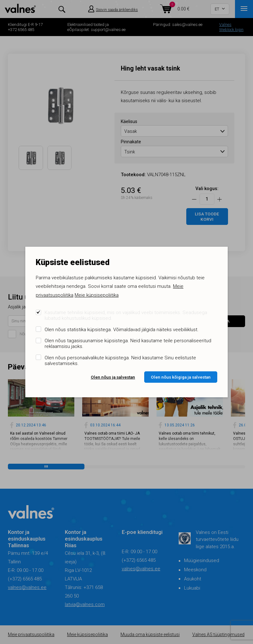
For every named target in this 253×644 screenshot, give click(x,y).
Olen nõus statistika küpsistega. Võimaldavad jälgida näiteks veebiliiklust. (122, 330)
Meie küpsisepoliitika (97, 295)
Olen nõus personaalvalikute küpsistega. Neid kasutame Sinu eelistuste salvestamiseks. (120, 361)
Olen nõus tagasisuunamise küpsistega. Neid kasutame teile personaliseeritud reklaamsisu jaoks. (128, 344)
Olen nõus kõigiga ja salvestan (181, 377)
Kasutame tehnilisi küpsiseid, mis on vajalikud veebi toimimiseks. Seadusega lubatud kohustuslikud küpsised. (126, 315)
